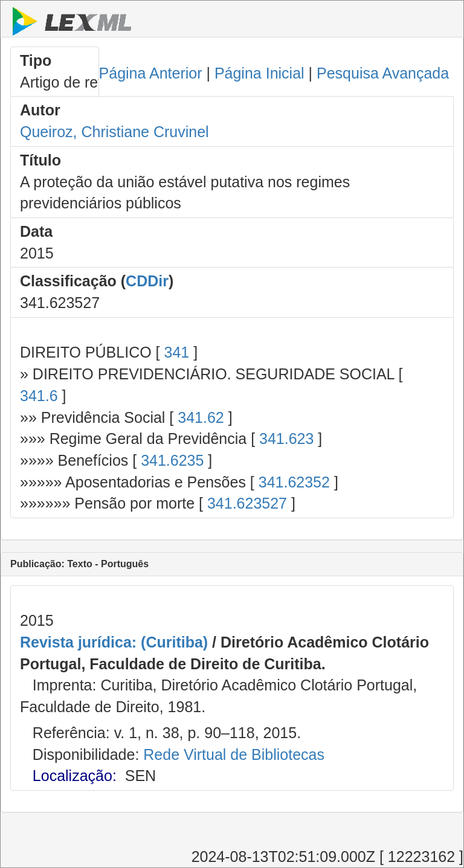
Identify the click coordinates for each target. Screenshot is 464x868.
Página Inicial (259, 73)
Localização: (75, 776)
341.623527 (247, 503)
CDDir (147, 281)
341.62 (201, 417)
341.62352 (294, 482)
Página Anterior (151, 73)
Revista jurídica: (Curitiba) (114, 642)
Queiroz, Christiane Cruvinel (114, 132)
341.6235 (172, 460)
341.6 (39, 396)
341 (176, 352)
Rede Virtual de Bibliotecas (234, 754)
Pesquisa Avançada (383, 73)
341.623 (286, 439)
